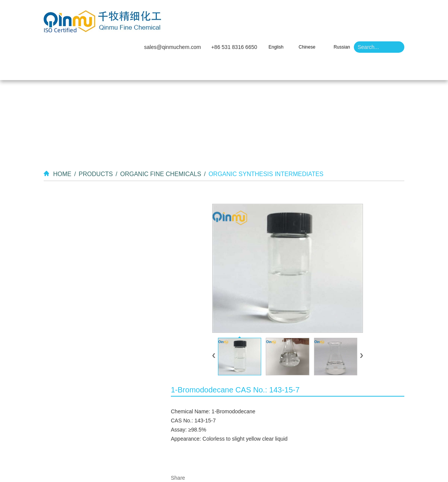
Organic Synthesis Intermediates (266, 135)
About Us (178, 30)
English (276, 9)
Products (212, 30)
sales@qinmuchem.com (173, 9)
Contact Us (298, 30)
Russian (342, 9)
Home (148, 30)
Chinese (307, 9)
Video (242, 30)
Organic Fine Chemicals (160, 135)
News (266, 30)
